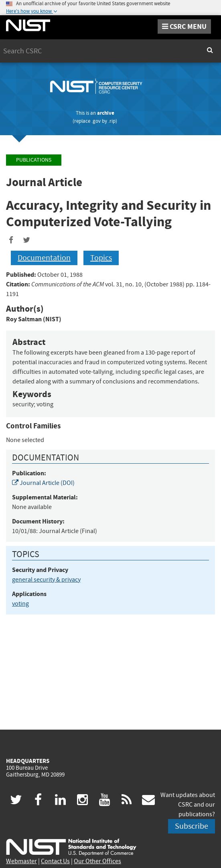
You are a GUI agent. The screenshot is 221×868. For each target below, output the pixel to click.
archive (106, 113)
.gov (96, 121)
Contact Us (55, 861)
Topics (101, 258)
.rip (112, 121)
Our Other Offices (97, 861)
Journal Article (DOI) (43, 483)
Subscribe (192, 826)
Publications (34, 160)
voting (20, 604)
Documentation (44, 258)
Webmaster (21, 861)
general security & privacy (46, 580)
